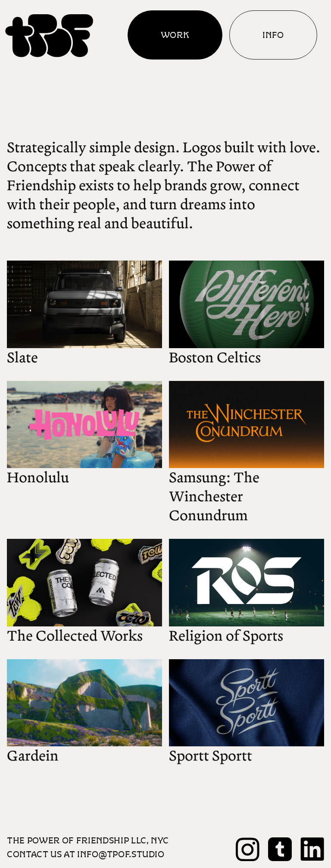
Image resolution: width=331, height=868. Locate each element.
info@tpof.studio (121, 854)
